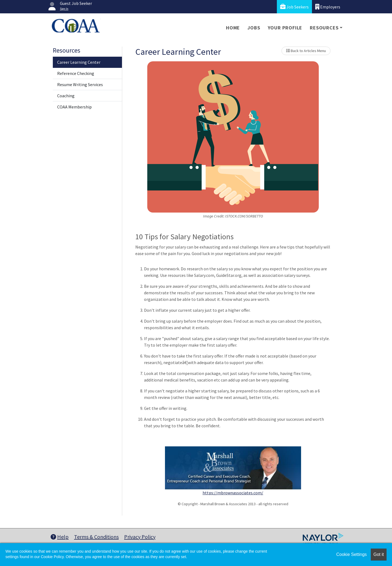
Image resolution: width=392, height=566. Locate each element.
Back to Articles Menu (306, 51)
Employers (328, 7)
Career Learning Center (79, 62)
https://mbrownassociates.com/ (233, 493)
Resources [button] (324, 28)
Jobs (254, 28)
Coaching (66, 96)
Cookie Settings (351, 554)
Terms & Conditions (96, 537)
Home (233, 28)
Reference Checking (76, 73)
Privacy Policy (140, 537)
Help (60, 537)
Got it (379, 554)
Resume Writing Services (80, 84)
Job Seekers (294, 7)
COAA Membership (74, 107)
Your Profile (285, 28)
